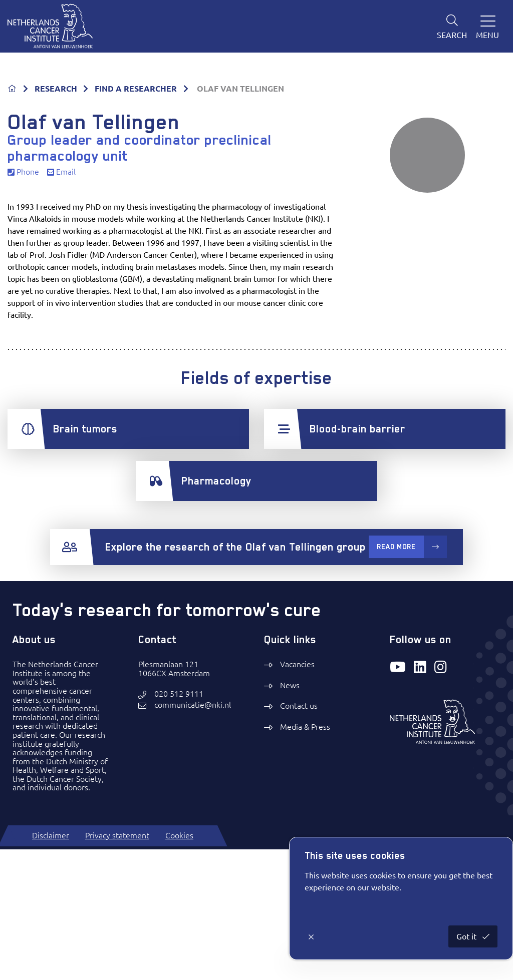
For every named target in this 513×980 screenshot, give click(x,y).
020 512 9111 (179, 825)
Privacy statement (117, 966)
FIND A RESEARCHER (136, 219)
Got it (467, 936)
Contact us (299, 837)
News (290, 816)
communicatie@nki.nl (193, 836)
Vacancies (297, 795)
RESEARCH (56, 219)
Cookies (179, 966)
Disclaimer (51, 966)
